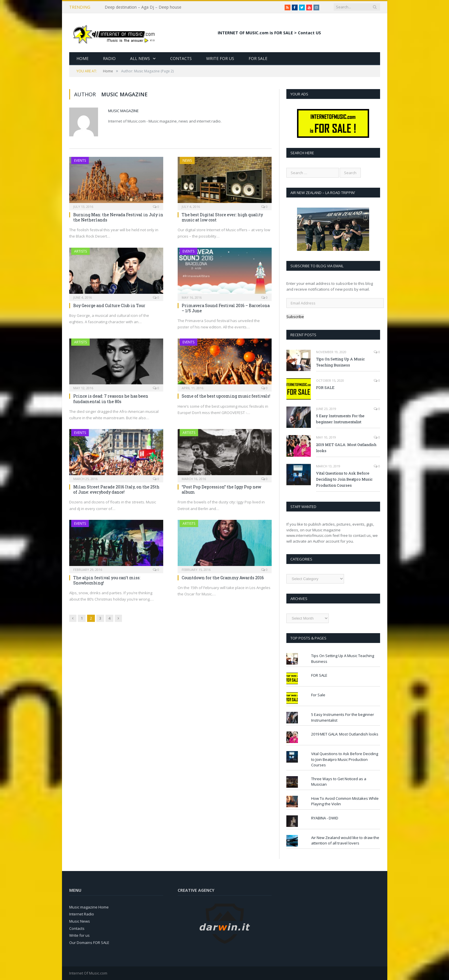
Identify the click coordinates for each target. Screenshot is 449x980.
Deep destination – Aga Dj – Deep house (143, 7)
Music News (80, 921)
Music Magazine (123, 111)
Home (82, 58)
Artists (80, 251)
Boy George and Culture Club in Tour (109, 305)
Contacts (181, 58)
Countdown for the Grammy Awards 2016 (223, 578)
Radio (109, 58)
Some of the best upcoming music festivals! (226, 396)
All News (140, 58)
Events (80, 160)
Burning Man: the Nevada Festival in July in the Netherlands (118, 217)
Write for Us (220, 58)
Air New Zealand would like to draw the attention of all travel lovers (345, 840)
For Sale (258, 58)
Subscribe (295, 317)
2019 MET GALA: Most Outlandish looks (346, 448)
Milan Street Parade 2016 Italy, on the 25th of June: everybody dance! (116, 489)
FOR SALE (325, 388)
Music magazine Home (89, 907)
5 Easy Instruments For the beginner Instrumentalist (340, 419)
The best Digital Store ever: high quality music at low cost (222, 217)
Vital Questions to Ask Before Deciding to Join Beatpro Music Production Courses (344, 479)
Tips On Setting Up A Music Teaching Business (340, 362)
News (187, 160)
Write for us (79, 935)
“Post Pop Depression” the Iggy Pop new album (221, 489)
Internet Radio (82, 914)
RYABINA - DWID (325, 818)
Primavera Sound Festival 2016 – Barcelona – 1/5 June (226, 308)
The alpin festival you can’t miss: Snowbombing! (107, 580)
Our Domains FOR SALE (89, 943)
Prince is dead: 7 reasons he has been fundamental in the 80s (111, 399)
